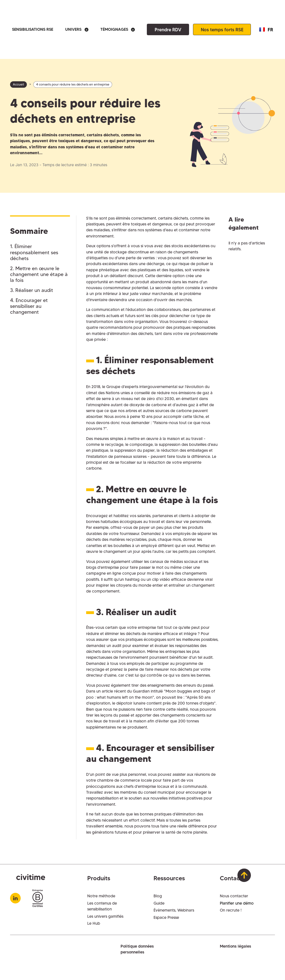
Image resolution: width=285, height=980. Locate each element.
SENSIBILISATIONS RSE (33, 29)
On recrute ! (231, 910)
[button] (77, 29)
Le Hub (94, 923)
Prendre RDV (168, 30)
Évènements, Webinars (174, 910)
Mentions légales (235, 946)
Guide (159, 903)
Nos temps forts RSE (222, 30)
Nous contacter (234, 896)
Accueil (18, 84)
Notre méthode (101, 896)
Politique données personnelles (137, 949)
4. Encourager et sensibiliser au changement (29, 306)
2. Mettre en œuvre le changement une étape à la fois (39, 274)
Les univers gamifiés (105, 916)
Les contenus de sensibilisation (102, 906)
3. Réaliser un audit (32, 290)
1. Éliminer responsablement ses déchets (34, 252)
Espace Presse (166, 917)
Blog (158, 896)
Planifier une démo (237, 903)
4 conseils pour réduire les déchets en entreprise (73, 84)
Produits (99, 878)
